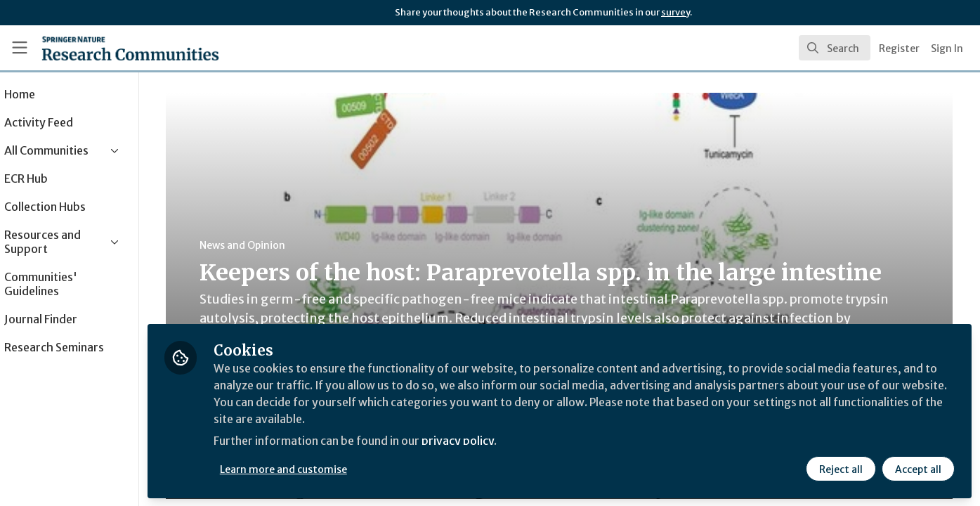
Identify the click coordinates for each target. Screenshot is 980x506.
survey (675, 12)
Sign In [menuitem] (947, 48)
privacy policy (501, 441)
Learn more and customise (324, 469)
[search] (835, 48)
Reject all (841, 469)
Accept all (918, 469)
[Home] (111, 48)
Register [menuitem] (899, 48)
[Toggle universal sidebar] (20, 48)
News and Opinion (268, 245)
